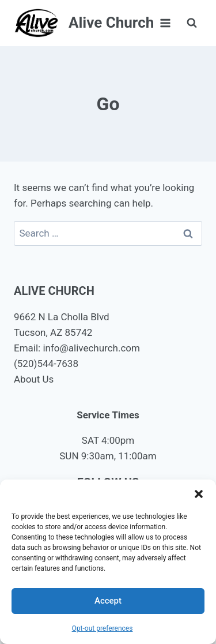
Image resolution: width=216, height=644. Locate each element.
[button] (199, 494)
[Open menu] (165, 23)
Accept (108, 601)
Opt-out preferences (103, 628)
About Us (34, 379)
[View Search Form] (192, 23)
